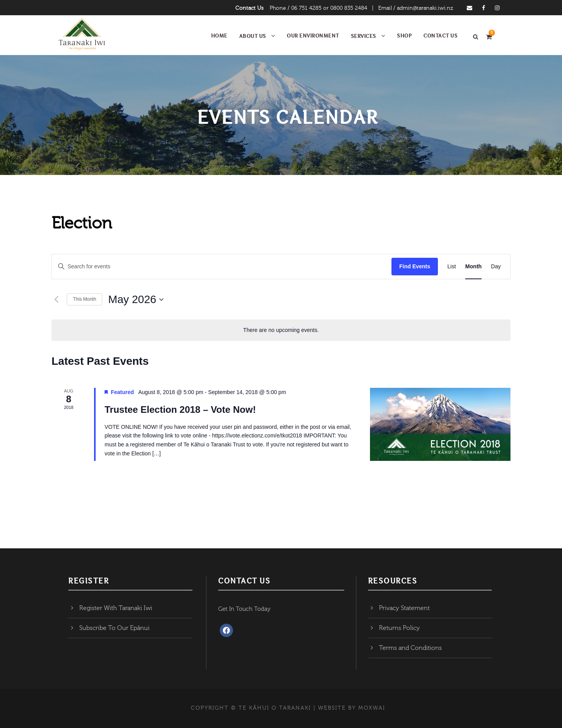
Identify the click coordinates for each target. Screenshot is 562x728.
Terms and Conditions (410, 648)
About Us (253, 36)
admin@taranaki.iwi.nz (425, 8)
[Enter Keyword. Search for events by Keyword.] (222, 267)
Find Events (415, 266)
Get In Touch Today (244, 609)
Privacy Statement (404, 608)
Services (364, 36)
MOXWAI (372, 708)
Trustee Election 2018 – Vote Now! (180, 409)
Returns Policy (399, 628)
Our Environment (313, 36)
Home (219, 36)
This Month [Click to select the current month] (84, 299)
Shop (404, 36)
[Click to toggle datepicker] (136, 300)
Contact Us (249, 8)
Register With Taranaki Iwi (116, 608)
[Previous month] (56, 300)
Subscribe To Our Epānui (114, 628)
